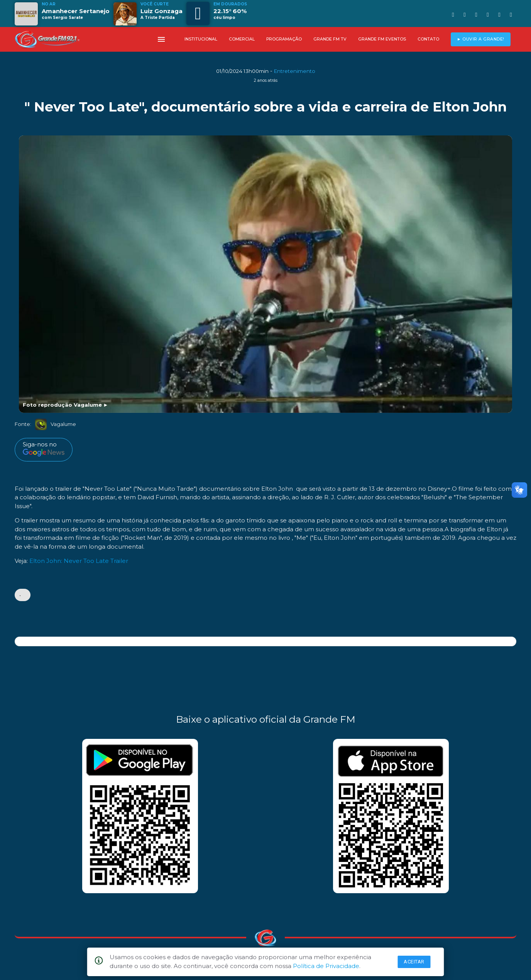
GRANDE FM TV (330, 39)
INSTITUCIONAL (201, 39)
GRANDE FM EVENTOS (382, 39)
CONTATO (428, 39)
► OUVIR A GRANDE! (481, 39)
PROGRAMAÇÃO (284, 39)
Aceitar (414, 962)
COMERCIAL (242, 39)
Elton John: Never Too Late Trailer (79, 561)
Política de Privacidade (326, 966)
